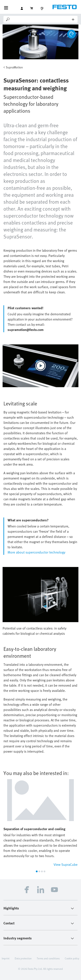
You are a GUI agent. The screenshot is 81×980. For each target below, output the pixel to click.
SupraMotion (14, 67)
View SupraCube (66, 864)
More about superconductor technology (36, 552)
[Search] (41, 19)
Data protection (23, 958)
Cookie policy (72, 958)
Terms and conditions (48, 958)
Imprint (6, 958)
